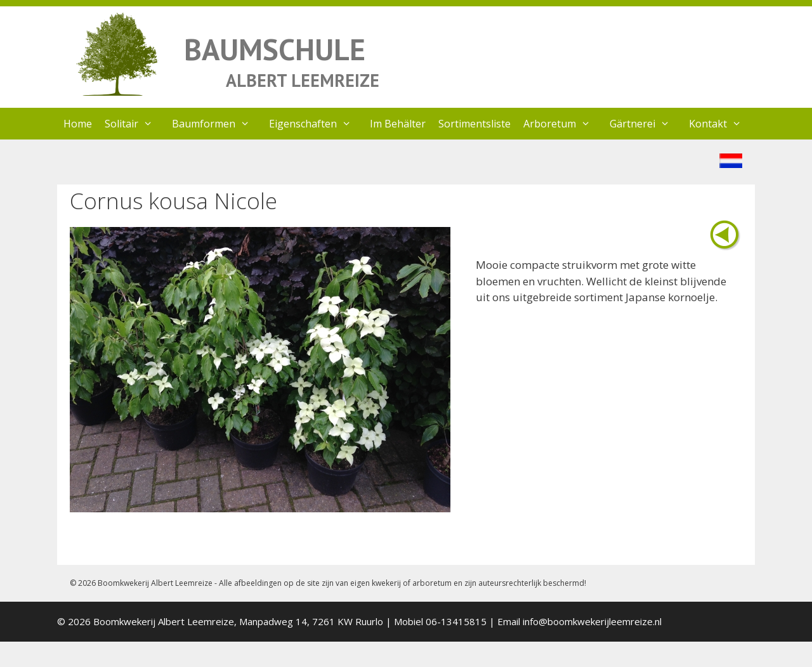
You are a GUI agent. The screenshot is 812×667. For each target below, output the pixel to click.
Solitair (135, 124)
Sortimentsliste (475, 124)
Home (78, 124)
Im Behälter (398, 124)
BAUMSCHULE (275, 49)
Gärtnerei (646, 124)
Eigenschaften (317, 124)
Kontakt (722, 124)
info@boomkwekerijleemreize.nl (592, 621)
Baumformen (217, 124)
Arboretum (563, 124)
